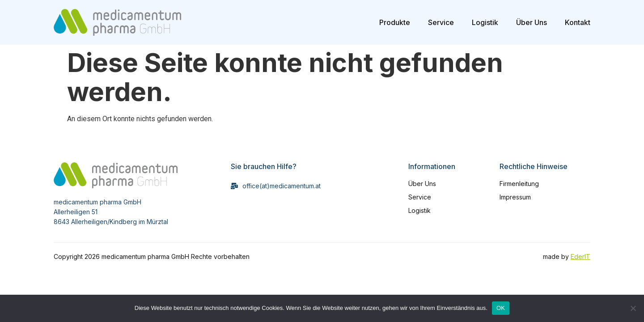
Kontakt (578, 22)
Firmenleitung (519, 184)
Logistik (485, 22)
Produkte (395, 22)
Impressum (515, 197)
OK (501, 308)
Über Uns (532, 22)
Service (441, 22)
